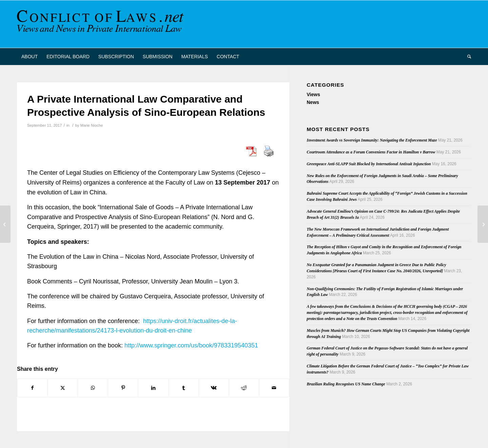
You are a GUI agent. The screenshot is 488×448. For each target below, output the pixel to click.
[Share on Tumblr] (184, 388)
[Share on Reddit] (244, 388)
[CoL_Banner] (102, 24)
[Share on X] (63, 388)
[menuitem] (29, 57)
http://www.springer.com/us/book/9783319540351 (191, 345)
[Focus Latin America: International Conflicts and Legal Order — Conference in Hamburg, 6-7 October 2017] (483, 224)
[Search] (467, 57)
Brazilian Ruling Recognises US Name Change (346, 384)
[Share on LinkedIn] (153, 388)
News (313, 102)
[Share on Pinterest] (123, 388)
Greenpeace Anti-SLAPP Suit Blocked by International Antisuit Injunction (369, 164)
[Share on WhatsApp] (93, 388)
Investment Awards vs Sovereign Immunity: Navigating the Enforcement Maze (372, 140)
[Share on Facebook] (32, 388)
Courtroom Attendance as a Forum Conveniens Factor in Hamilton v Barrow (371, 152)
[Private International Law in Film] (5, 224)
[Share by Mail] (274, 388)
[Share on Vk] (214, 388)
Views (313, 94)
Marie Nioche (92, 125)
